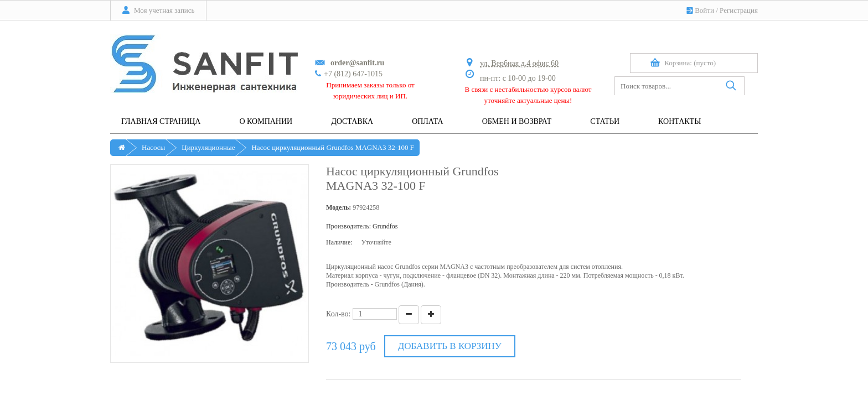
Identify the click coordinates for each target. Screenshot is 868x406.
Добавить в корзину (450, 346)
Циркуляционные (208, 147)
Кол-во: (339, 314)
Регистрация (739, 10)
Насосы (153, 147)
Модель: (339, 207)
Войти (704, 10)
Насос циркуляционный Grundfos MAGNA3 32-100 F (333, 147)
